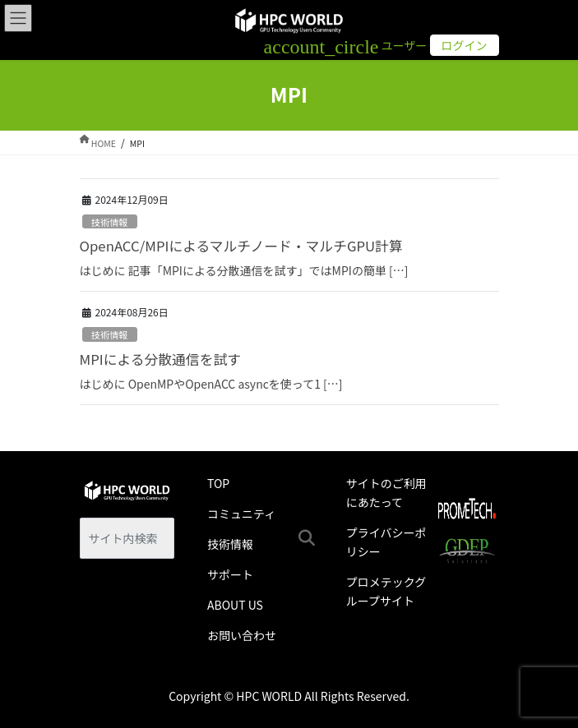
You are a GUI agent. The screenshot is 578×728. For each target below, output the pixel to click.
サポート (230, 574)
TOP (218, 483)
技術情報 (110, 222)
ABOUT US (235, 605)
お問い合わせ (242, 635)
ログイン (465, 45)
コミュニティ (241, 514)
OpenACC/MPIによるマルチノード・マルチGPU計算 (241, 246)
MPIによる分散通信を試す (160, 359)
